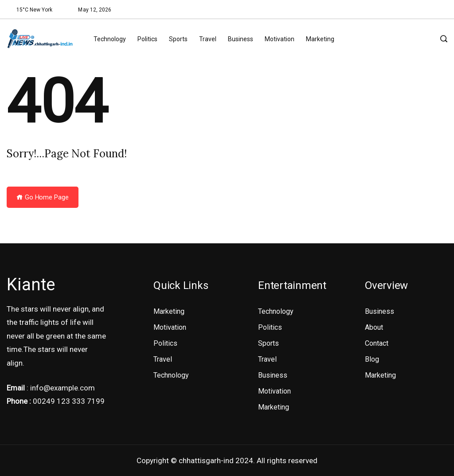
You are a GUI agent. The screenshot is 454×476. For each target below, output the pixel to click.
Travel (208, 39)
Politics (147, 39)
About (374, 327)
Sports (178, 39)
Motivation (280, 39)
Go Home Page (43, 197)
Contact (377, 343)
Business (241, 39)
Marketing (320, 39)
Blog (372, 359)
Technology (110, 39)
